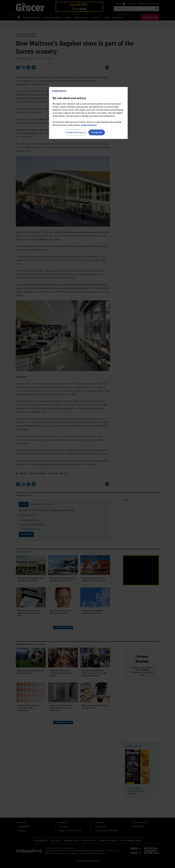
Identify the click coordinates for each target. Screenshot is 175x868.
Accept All (97, 132)
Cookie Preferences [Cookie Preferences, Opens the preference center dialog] (76, 132)
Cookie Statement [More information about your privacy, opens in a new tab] (89, 125)
